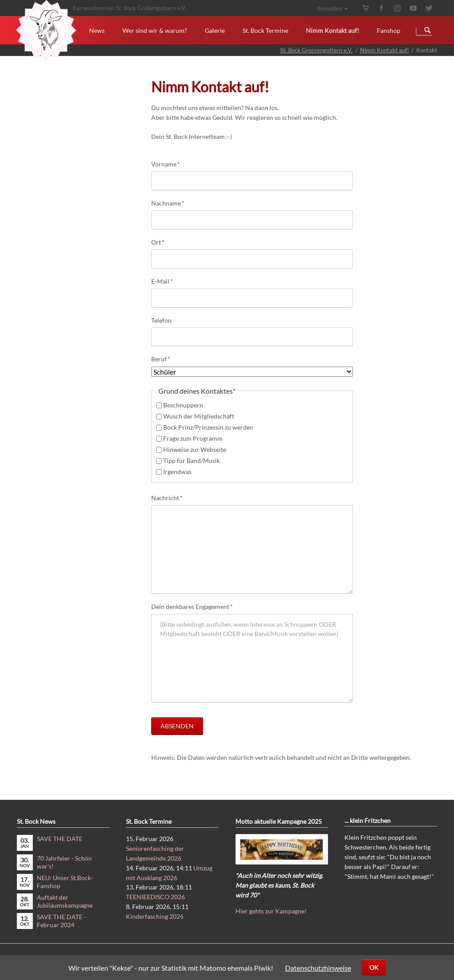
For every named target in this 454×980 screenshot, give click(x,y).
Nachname (168, 203)
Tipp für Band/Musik (192, 460)
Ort (165, 242)
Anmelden (329, 8)
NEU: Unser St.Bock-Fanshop (65, 882)
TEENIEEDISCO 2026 (155, 897)
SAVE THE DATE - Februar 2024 (61, 921)
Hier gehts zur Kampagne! (271, 911)
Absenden (177, 726)
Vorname (166, 164)
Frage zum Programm (193, 438)
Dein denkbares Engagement (192, 606)
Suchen (427, 31)
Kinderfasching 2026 (155, 916)
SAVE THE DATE (60, 839)
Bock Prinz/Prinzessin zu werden (208, 427)
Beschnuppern (183, 405)
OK (374, 967)
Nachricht (167, 497)
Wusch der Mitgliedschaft (199, 416)
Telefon (161, 320)
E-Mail (165, 281)
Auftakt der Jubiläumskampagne (65, 901)
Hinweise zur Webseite (195, 449)
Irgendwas (177, 472)
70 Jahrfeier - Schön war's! (64, 862)
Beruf (165, 358)
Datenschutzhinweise (318, 968)
